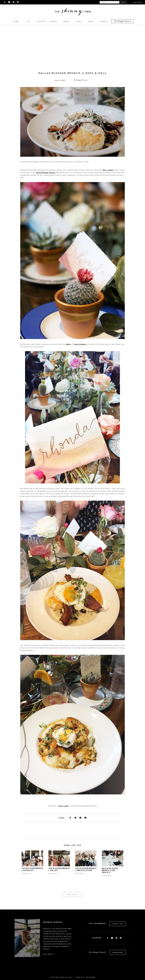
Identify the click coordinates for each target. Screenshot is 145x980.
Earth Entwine (80, 344)
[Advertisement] (73, 53)
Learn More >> (49, 954)
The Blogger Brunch (123, 21)
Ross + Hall (64, 806)
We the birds (91, 977)
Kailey (68, 344)
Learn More (118, 953)
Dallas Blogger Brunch (46, 172)
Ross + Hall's (108, 170)
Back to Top (73, 895)
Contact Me (117, 924)
